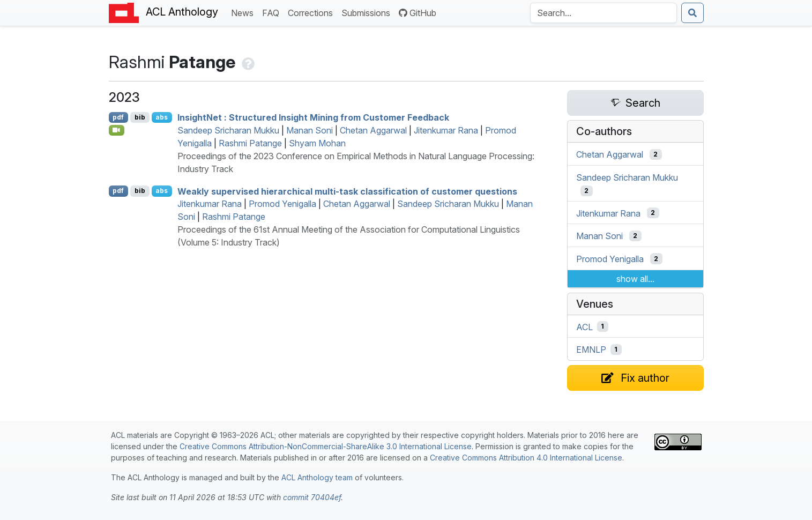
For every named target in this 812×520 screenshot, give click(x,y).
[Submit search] (692, 13)
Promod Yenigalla (282, 204)
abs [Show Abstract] (162, 117)
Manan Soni (310, 130)
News (244, 12)
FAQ (273, 12)
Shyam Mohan (317, 143)
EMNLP (591, 350)
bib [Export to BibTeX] (140, 117)
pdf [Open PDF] (118, 117)
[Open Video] (117, 130)
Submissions (368, 12)
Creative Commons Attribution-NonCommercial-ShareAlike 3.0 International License (326, 446)
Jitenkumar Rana (446, 130)
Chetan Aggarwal (373, 130)
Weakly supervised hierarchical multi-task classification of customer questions (347, 191)
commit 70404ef (312, 497)
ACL (584, 326)
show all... (635, 279)
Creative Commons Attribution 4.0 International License (526, 458)
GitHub (418, 13)
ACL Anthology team (317, 477)
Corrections (312, 12)
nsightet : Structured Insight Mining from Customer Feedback (313, 117)
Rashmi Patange (250, 143)
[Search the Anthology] (604, 13)
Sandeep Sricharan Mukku (228, 130)
